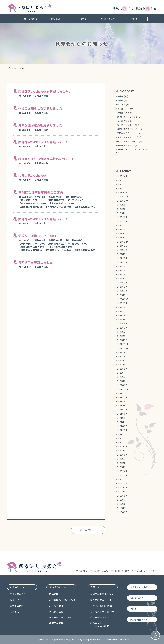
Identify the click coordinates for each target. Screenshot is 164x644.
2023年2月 (122, 332)
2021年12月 (123, 389)
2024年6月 (122, 266)
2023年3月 (122, 328)
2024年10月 (123, 250)
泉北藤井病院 (123, 113)
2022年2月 (122, 381)
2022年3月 (122, 377)
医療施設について (59, 587)
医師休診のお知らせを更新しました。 (45, 91)
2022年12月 (123, 340)
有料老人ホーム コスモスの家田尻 (133, 150)
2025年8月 (122, 209)
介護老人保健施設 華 (127, 137)
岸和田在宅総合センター (129, 129)
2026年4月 (122, 176)
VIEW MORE (88, 530)
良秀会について (30, 19)
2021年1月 (122, 434)
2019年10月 (123, 488)
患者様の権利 (17, 606)
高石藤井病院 (123, 109)
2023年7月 (122, 311)
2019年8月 (122, 496)
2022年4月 (122, 373)
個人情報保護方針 (139, 620)
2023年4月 (122, 324)
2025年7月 (122, 213)
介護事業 (82, 19)
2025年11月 (123, 197)
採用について (108, 19)
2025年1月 (122, 238)
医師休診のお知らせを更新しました (43, 142)
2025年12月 (123, 193)
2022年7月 (122, 361)
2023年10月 (123, 299)
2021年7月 (122, 410)
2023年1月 (122, 336)
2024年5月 (122, 270)
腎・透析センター (125, 125)
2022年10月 (123, 348)
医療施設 (56, 19)
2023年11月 (123, 295)
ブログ (134, 19)
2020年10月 (123, 447)
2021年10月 (123, 397)
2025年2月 (122, 234)
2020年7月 (122, 459)
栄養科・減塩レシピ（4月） (38, 236)
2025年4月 (122, 225)
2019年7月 (122, 500)
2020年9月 (122, 451)
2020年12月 (123, 438)
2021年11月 (123, 393)
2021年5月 (122, 418)
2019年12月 (123, 483)
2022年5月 (122, 369)
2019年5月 (122, 508)
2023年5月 (122, 320)
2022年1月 (122, 385)
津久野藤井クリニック (128, 117)
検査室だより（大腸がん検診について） (47, 159)
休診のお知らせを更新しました (40, 108)
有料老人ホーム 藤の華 (128, 141)
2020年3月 (122, 475)
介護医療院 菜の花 (126, 145)
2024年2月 (122, 283)
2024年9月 (122, 254)
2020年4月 (122, 471)
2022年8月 (122, 356)
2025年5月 (122, 221)
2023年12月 (123, 291)
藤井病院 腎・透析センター (64, 600)
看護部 (120, 100)
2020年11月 (123, 442)
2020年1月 (122, 479)
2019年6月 (122, 504)
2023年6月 (122, 315)
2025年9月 (122, 205)
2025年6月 (122, 217)
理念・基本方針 (18, 594)
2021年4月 (122, 422)
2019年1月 (122, 512)
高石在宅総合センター (128, 133)
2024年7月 (122, 262)
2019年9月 (122, 492)
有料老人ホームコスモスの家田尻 (100, 625)
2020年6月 (122, 463)
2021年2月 (122, 430)
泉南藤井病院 (123, 121)
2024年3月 (122, 279)
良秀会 (120, 96)
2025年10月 (123, 201)
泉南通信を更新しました (36, 262)
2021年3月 (122, 426)
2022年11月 (123, 344)
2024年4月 (122, 274)
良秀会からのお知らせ (141, 587)
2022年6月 (122, 365)
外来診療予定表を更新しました (40, 125)
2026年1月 (122, 188)
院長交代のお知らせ (32, 175)
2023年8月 (122, 307)
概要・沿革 (16, 600)
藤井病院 (121, 104)
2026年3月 (122, 180)
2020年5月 (122, 467)
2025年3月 (122, 229)
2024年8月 (122, 258)
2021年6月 (122, 414)
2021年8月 (122, 406)
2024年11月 (123, 246)
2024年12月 (123, 242)
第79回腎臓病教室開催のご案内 (41, 192)
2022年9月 (122, 352)
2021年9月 (122, 401)
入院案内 (14, 611)
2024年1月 (122, 287)
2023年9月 (122, 303)
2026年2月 (122, 184)
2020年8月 (122, 455)
